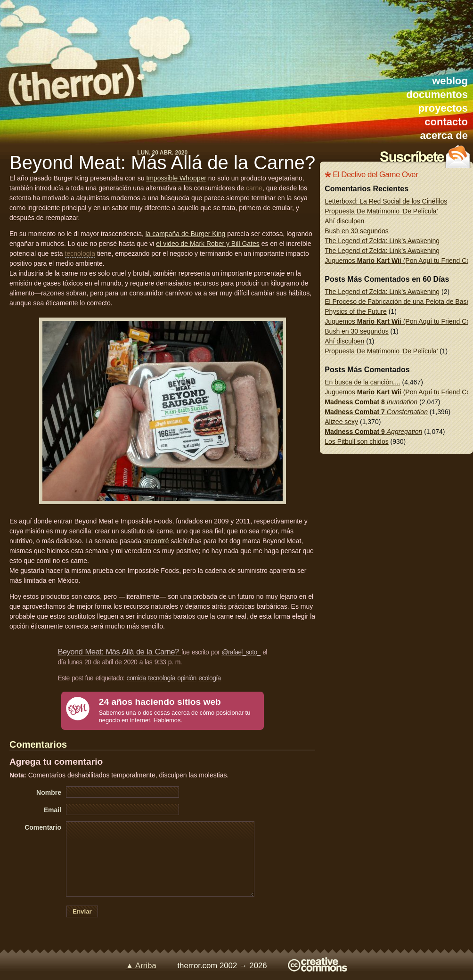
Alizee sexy (341, 422)
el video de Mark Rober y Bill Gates (208, 244)
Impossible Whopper (176, 178)
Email (53, 810)
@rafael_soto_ (241, 652)
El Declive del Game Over (375, 175)
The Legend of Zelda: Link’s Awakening (382, 241)
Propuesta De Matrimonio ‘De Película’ (381, 211)
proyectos (443, 108)
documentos (437, 94)
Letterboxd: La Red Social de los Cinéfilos (386, 201)
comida (136, 678)
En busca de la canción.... (362, 382)
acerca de (444, 135)
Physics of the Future (356, 311)
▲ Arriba (141, 966)
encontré (156, 541)
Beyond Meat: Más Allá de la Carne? (162, 163)
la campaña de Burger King (186, 234)
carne (254, 188)
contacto (446, 122)
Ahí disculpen (344, 221)
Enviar (82, 911)
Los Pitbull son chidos (356, 441)
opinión (187, 678)
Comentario (43, 827)
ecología (209, 678)
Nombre (49, 792)
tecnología (80, 253)
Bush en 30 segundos (356, 231)
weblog (450, 81)
